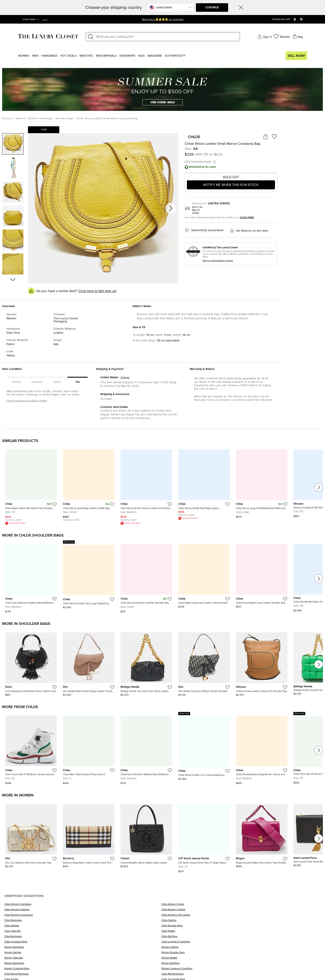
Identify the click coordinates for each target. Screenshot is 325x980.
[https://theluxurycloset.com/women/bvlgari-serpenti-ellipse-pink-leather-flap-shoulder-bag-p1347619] (262, 834)
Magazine (155, 56)
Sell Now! (296, 56)
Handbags (49, 56)
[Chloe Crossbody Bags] (83, 943)
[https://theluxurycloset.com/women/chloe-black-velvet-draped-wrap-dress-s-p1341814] (89, 748)
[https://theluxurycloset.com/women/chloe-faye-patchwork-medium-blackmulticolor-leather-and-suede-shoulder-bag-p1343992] (31, 577)
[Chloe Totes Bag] (83, 933)
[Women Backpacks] (83, 949)
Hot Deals (68, 56)
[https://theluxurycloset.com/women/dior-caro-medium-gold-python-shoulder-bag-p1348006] (31, 834)
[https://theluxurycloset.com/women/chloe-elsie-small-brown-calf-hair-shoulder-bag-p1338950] (146, 577)
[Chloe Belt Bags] (241, 938)
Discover (7, 119)
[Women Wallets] (241, 959)
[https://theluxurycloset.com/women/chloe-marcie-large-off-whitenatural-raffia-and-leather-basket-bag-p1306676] (262, 482)
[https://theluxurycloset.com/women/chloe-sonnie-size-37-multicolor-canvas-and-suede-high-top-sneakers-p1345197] (31, 748)
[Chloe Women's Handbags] (83, 906)
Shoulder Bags (65, 119)
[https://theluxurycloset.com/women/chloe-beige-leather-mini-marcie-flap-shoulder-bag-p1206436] (31, 485)
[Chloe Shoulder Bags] (241, 927)
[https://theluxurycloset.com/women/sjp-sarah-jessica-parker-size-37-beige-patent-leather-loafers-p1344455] (204, 837)
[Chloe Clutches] (241, 922)
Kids (141, 56)
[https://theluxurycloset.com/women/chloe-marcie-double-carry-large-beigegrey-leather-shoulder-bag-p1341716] (89, 575)
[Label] (166, 37)
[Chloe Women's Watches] (83, 911)
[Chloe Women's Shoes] (241, 906)
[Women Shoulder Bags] (241, 954)
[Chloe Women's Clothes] (241, 911)
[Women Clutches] (241, 949)
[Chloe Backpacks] (83, 922)
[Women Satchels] (83, 954)
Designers (127, 56)
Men (35, 56)
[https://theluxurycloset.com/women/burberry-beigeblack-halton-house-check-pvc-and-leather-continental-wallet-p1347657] (89, 834)
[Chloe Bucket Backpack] (83, 975)
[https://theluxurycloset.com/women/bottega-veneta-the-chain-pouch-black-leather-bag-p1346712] (146, 663)
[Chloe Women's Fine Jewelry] (241, 916)
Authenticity (175, 56)
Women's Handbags (40, 119)
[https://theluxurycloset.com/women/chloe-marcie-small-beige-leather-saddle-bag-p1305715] (89, 484)
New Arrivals (106, 56)
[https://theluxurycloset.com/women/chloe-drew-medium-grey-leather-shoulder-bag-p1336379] (262, 574)
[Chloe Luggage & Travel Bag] (241, 943)
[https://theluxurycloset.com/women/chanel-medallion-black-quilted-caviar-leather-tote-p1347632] (146, 834)
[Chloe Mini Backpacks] (241, 975)
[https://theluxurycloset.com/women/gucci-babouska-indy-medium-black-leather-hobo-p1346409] (31, 663)
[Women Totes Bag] (83, 959)
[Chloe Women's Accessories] (83, 916)
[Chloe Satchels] (83, 927)
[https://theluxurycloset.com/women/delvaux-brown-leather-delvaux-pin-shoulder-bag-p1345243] (262, 663)
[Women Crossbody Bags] (83, 970)
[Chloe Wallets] (241, 933)
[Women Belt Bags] (241, 965)
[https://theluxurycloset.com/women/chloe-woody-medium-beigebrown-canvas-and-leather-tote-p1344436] (262, 748)
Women (24, 56)
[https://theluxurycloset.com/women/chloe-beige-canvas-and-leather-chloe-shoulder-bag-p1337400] (204, 574)
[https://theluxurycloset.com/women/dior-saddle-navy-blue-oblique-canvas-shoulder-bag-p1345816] (204, 663)
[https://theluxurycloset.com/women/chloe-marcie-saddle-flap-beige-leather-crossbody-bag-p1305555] (204, 483)
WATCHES (86, 56)
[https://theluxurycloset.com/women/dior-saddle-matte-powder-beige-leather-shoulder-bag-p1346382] (89, 663)
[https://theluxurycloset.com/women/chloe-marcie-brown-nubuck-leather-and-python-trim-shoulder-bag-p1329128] (146, 485)
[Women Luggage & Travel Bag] (241, 970)
